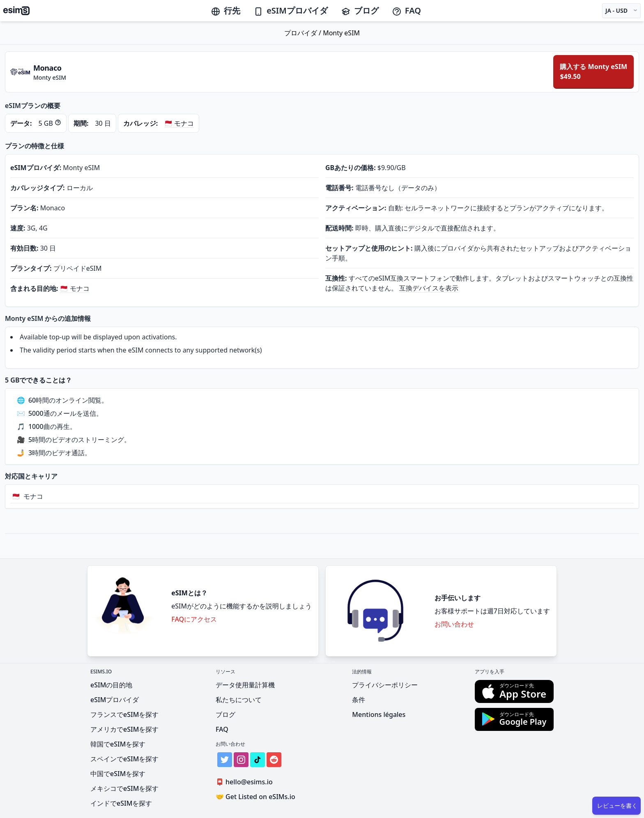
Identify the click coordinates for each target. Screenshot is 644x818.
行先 (225, 10)
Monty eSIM (341, 33)
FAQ (406, 10)
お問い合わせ (454, 624)
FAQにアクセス (194, 619)
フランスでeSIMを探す (124, 714)
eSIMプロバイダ (291, 10)
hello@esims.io (246, 782)
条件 (359, 700)
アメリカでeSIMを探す (124, 729)
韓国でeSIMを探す (118, 744)
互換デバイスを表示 (429, 288)
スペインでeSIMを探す (124, 759)
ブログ (360, 10)
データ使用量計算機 (245, 685)
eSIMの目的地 (111, 685)
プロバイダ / (304, 33)
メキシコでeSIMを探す (124, 788)
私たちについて (239, 700)
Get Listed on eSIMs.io (255, 797)
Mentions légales (379, 714)
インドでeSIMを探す (121, 803)
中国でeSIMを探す (118, 774)
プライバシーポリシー (385, 685)
